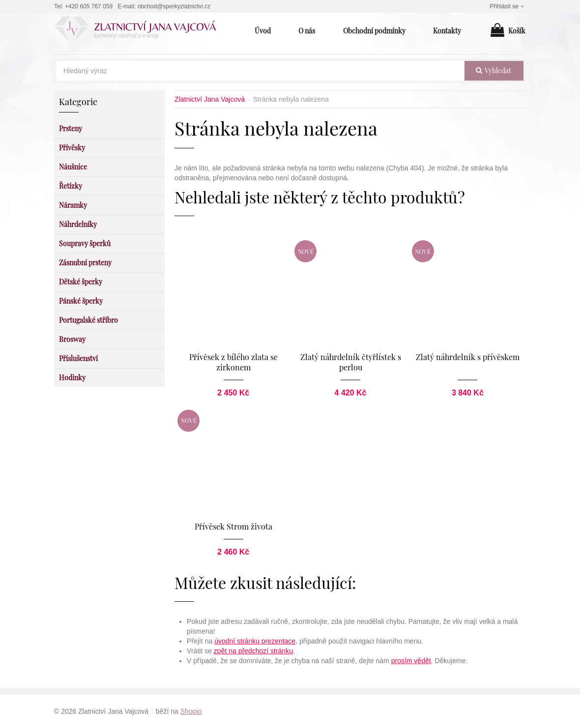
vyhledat (493, 70)
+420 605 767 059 (89, 6)
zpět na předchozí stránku (253, 651)
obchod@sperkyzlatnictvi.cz (174, 6)
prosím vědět (411, 661)
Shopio (191, 711)
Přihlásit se (508, 6)
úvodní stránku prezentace (255, 641)
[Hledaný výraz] (261, 71)
